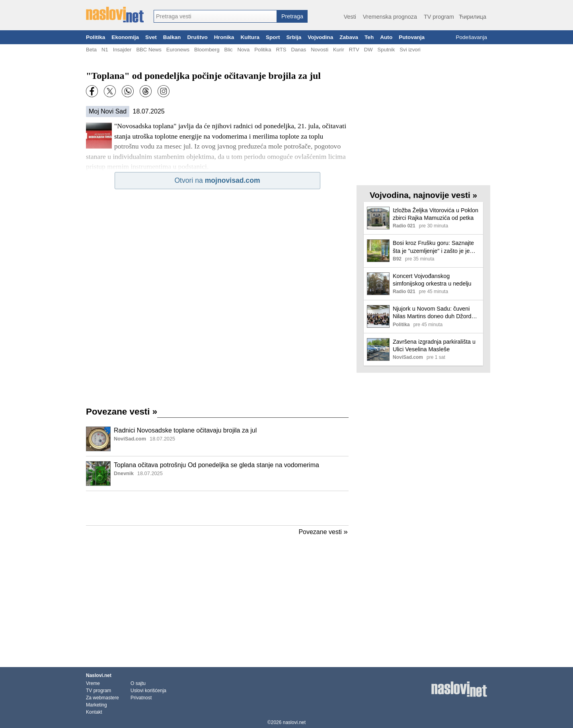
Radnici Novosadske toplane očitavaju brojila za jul (185, 430)
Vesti (350, 17)
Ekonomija (125, 37)
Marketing (96, 705)
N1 (105, 50)
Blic (228, 50)
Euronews (178, 50)
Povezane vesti (122, 412)
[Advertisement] (217, 508)
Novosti (320, 50)
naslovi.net (294, 722)
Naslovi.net (99, 675)
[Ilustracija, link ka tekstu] (98, 440)
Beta (91, 50)
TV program (439, 17)
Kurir (339, 50)
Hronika (224, 37)
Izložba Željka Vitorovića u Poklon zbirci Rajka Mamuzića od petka (436, 214)
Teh (369, 37)
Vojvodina (320, 37)
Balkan (172, 37)
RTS (281, 50)
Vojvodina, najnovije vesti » (423, 195)
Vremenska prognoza (390, 17)
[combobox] (215, 16)
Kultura (250, 37)
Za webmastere (102, 698)
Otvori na (217, 180)
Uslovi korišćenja (148, 691)
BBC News (149, 50)
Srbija (294, 37)
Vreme (93, 683)
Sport (273, 37)
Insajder (122, 50)
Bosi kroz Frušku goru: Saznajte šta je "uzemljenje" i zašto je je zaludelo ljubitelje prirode (433, 247)
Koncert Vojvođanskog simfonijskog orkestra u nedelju (432, 280)
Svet (151, 37)
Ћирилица (473, 17)
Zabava (349, 37)
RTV (354, 50)
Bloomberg (207, 50)
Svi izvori (410, 50)
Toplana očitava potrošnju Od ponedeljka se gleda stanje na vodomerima (216, 465)
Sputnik (386, 50)
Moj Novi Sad (108, 111)
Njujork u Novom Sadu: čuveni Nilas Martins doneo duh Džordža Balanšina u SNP (435, 313)
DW (368, 50)
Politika (95, 37)
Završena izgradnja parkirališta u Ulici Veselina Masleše (434, 345)
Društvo (197, 37)
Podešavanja (471, 37)
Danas (298, 50)
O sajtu (138, 683)
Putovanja (412, 37)
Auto (386, 37)
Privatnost (141, 698)
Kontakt (94, 712)
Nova (244, 50)
